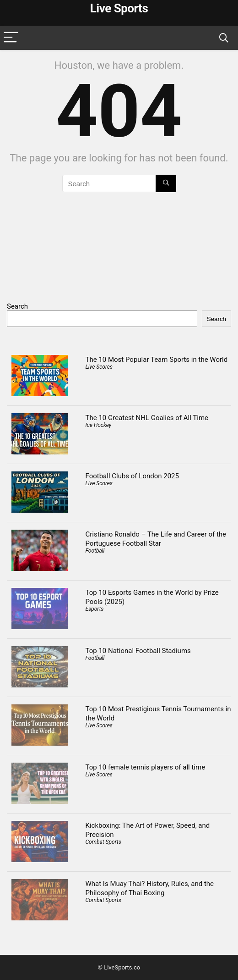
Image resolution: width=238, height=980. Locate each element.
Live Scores (99, 367)
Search (17, 306)
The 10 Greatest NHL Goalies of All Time (147, 418)
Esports (95, 609)
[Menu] (11, 38)
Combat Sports (103, 842)
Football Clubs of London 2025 (132, 476)
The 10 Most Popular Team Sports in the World (157, 360)
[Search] (224, 38)
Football (95, 551)
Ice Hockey (99, 425)
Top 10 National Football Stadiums (138, 651)
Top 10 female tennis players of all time (146, 767)
